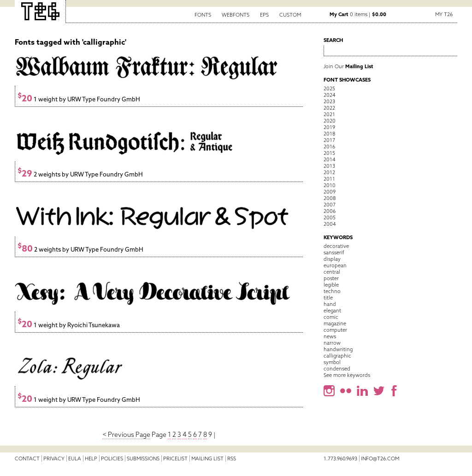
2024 (330, 95)
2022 (329, 108)
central (332, 272)
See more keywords (347, 375)
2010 (330, 185)
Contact (27, 458)
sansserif (334, 253)
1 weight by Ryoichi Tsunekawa (69, 325)
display (332, 259)
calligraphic (337, 356)
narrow (332, 343)
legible (331, 285)
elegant (332, 311)
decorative (336, 246)
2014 (330, 159)
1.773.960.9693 (340, 458)
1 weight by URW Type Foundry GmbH (79, 99)
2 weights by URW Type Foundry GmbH (80, 174)
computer (335, 330)
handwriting (338, 349)
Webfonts (236, 15)
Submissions (143, 458)
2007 (330, 205)
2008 (330, 198)
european (335, 265)
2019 (329, 127)
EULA (75, 458)
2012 (329, 172)
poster (331, 278)
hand (330, 304)
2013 (329, 166)
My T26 (444, 14)
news (330, 336)
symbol (332, 362)
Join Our (348, 66)
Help (91, 458)
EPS (264, 15)
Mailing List (207, 458)
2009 (330, 192)
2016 (329, 147)
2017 (329, 140)
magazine (335, 323)
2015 (329, 153)
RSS (232, 458)
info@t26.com (380, 458)
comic (331, 317)
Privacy (54, 458)
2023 (329, 101)
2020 (330, 121)
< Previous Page (126, 435)
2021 (329, 114)
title (328, 298)
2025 (329, 88)
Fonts (203, 15)
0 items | (358, 14)
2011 (329, 179)
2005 (330, 217)
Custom (290, 15)
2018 (329, 134)
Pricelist (175, 458)
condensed (337, 369)
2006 (330, 211)
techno (332, 291)
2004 (330, 224)
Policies (112, 458)
